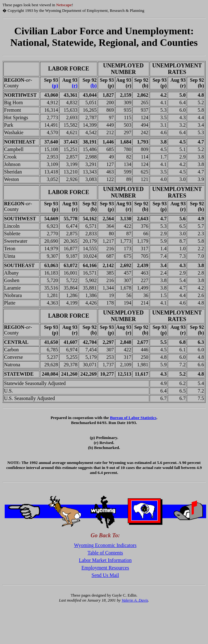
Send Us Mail (105, 575)
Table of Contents (105, 553)
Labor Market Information (105, 560)
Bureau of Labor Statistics (133, 418)
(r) (75, 86)
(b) (94, 86)
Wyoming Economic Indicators (105, 545)
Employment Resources (105, 568)
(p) (55, 86)
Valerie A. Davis (135, 600)
